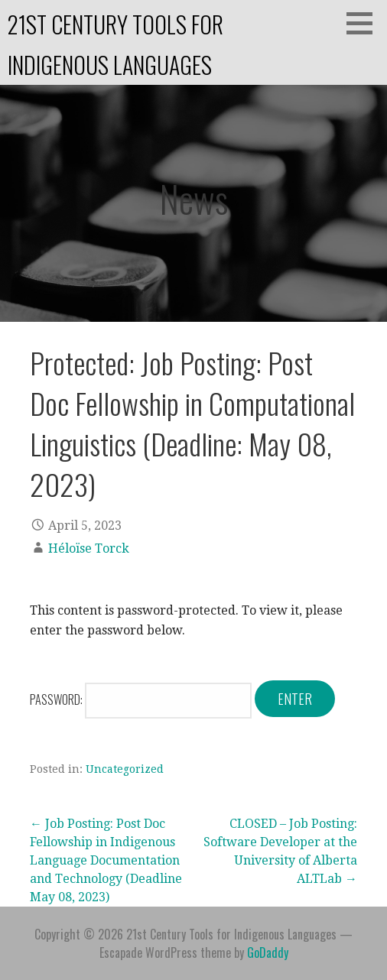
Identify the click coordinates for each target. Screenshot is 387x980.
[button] (365, 23)
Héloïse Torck (89, 548)
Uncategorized (125, 769)
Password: (141, 699)
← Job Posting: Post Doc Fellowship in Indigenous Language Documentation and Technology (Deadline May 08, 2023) (106, 860)
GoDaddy (268, 952)
